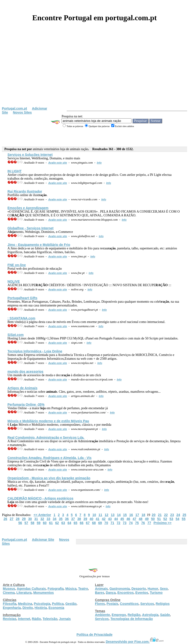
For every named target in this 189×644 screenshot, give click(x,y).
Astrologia (150, 615)
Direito (28, 608)
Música (71, 589)
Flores (100, 604)
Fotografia (56, 589)
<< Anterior (42, 515)
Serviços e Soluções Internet (30, 155)
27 (12, 519)
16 (131, 515)
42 (104, 519)
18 (144, 515)
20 (154, 515)
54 (177, 519)
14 (119, 515)
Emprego (119, 615)
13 (113, 515)
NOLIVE (14, 281)
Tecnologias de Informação (131, 619)
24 (178, 515)
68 (94, 523)
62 (57, 523)
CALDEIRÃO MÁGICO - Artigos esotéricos (41, 498)
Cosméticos (129, 604)
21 (160, 515)
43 (110, 519)
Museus (9, 589)
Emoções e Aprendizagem (28, 208)
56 (20, 523)
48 (141, 519)
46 (128, 519)
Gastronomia (119, 589)
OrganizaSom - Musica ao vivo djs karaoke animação (49, 478)
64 (69, 523)
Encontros (125, 593)
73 (125, 523)
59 (39, 523)
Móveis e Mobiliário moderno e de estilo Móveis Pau (48, 421)
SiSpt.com (16, 335)
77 (149, 523)
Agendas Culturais (31, 589)
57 (26, 523)
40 (91, 519)
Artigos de (23, 388)
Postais (112, 604)
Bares (100, 593)
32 (42, 519)
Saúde (165, 615)
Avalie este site (58, 163)
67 (88, 523)
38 (79, 519)
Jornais (65, 619)
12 (107, 515)
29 (24, 519)
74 (131, 523)
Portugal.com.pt (14, 108)
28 (18, 519)
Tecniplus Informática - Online (35, 351)
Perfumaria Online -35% (26, 405)
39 (85, 519)
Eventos (142, 593)
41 (98, 519)
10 (94, 515)
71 (112, 523)
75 (137, 523)
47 (135, 519)
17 (137, 515)
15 (125, 515)
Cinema (9, 593)
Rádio (36, 619)
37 (73, 519)
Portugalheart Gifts (23, 298)
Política (58, 604)
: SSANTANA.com (21, 318)
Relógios (163, 604)
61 (51, 523)
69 (100, 523)
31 (36, 519)
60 (45, 523)
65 (75, 523)
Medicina (25, 604)
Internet (24, 619)
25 (185, 515)
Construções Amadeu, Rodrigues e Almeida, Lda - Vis (50, 458)
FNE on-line (17, 265)
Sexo (164, 589)
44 (116, 519)
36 (67, 519)
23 (172, 515)
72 (119, 523)
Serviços (147, 604)
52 (165, 519)
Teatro (83, 589)
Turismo (156, 593)
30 (30, 519)
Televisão (50, 619)
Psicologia (42, 604)
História (41, 608)
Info (99, 163)
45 (122, 519)
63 (63, 523)
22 (166, 515)
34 (55, 519)
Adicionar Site (43, 540)
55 (184, 519)
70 (106, 523)
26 (5, 519)
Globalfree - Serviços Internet (31, 228)
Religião (134, 615)
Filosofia (10, 604)
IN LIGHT (15, 171)
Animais (101, 589)
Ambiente (103, 615)
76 (143, 523)
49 (147, 519)
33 (49, 519)
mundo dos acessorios (25, 372)
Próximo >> (162, 523)
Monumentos (43, 593)
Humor (153, 589)
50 (153, 519)
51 (159, 519)
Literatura (24, 593)
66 (82, 523)
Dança (111, 593)
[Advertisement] (94, 71)
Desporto (139, 589)
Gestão (71, 604)
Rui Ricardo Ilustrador (25, 191)
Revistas (10, 619)
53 (171, 519)
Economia (56, 608)
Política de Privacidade (95, 635)
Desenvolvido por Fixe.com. (135, 642)
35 (61, 519)
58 (33, 523)
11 (100, 515)
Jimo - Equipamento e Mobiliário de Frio (39, 245)
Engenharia (12, 608)
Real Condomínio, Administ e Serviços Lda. (46, 438)
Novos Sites (22, 112)
